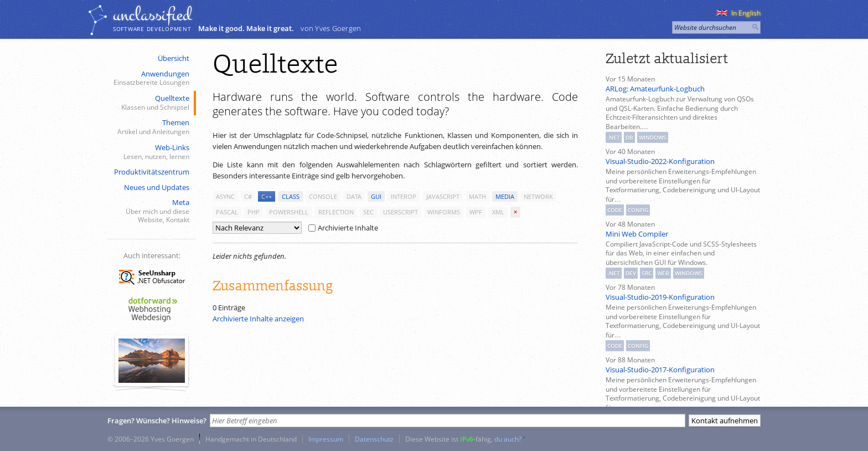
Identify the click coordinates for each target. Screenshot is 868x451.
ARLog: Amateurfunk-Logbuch (655, 89)
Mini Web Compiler (637, 234)
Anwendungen (151, 78)
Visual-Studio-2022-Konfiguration (660, 161)
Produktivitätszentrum (152, 172)
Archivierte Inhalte (343, 228)
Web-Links (151, 152)
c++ (267, 196)
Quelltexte (151, 103)
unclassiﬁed (152, 15)
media (505, 196)
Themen (151, 127)
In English (738, 13)
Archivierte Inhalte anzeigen (258, 319)
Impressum (326, 439)
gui (376, 196)
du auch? (508, 439)
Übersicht (174, 58)
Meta (151, 211)
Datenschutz (374, 439)
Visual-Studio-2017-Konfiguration (660, 370)
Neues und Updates (157, 187)
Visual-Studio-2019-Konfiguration (660, 297)
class (291, 196)
